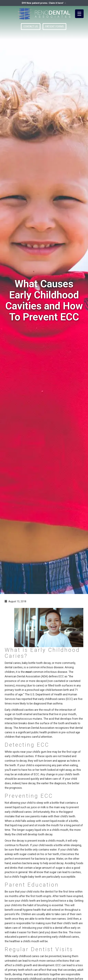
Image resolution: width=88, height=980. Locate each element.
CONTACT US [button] (31, 26)
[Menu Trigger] (79, 14)
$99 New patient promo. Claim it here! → (44, 3)
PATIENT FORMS (54, 26)
